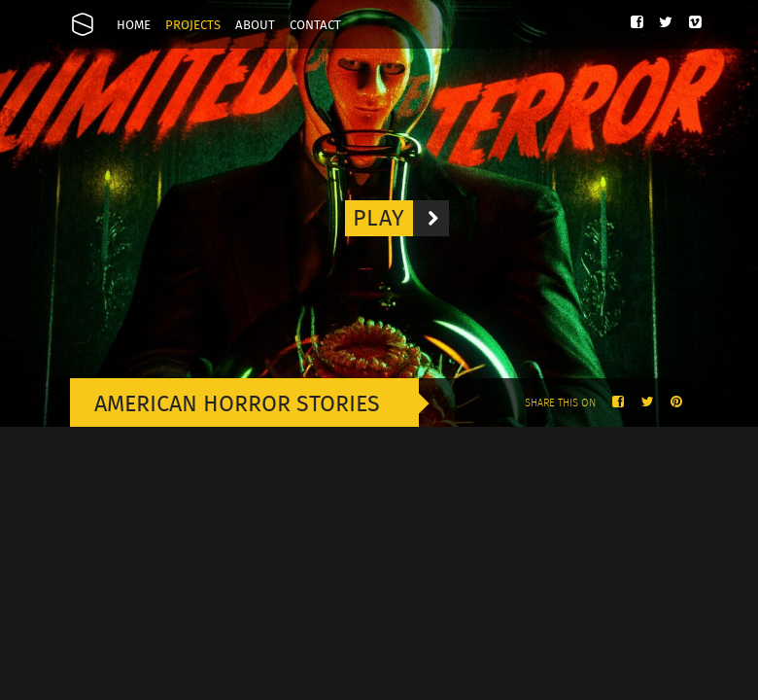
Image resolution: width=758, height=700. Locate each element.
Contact (315, 26)
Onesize (83, 24)
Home (134, 26)
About (255, 26)
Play (401, 218)
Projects (193, 26)
